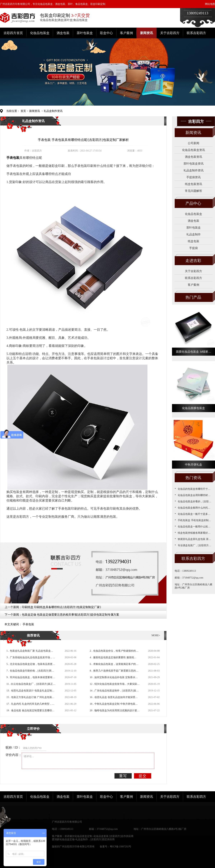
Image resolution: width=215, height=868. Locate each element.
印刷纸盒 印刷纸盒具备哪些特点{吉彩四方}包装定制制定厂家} (62, 607)
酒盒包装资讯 (193, 157)
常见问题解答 (193, 191)
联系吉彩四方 (196, 33)
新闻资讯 (147, 33)
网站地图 (210, 4)
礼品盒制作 (193, 234)
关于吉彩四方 (170, 33)
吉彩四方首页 (13, 33)
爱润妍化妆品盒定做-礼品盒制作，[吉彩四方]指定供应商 (83, 839)
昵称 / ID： (13, 748)
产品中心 (193, 203)
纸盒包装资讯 (193, 184)
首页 (23, 111)
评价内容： (14, 755)
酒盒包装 (63, 33)
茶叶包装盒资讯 (193, 164)
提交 (143, 776)
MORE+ (156, 635)
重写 (123, 776)
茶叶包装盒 (85, 33)
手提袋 (193, 248)
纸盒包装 (193, 241)
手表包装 (28, 624)
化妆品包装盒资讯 (193, 150)
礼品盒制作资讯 (53, 111)
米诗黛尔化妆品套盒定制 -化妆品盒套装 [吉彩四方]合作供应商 (99, 836)
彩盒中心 (106, 33)
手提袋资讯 (193, 177)
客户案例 (126, 33)
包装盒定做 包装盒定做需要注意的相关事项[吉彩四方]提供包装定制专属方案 (71, 615)
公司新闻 (193, 143)
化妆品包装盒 (40, 33)
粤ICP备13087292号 (121, 847)
